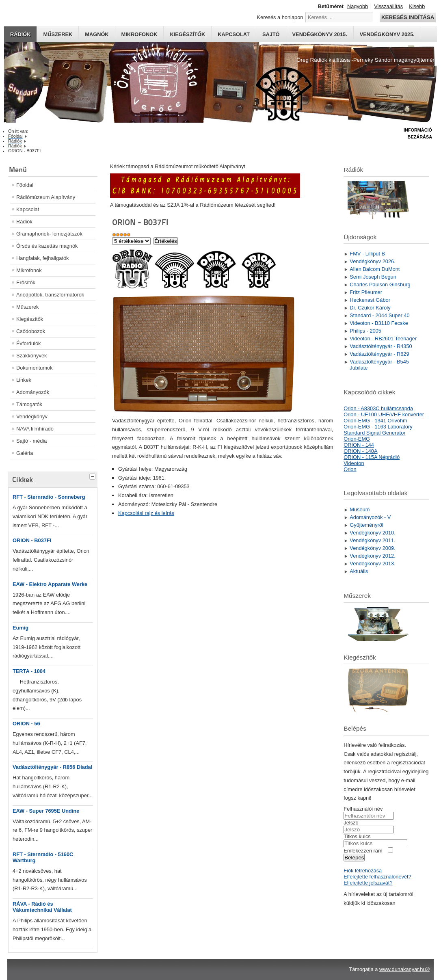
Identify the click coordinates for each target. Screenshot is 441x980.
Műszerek (58, 34)
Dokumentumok (35, 368)
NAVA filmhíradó (35, 429)
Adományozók (33, 392)
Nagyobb (358, 6)
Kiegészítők (187, 34)
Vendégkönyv (32, 416)
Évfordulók (28, 343)
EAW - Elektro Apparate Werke (50, 584)
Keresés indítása (408, 17)
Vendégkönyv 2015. (320, 34)
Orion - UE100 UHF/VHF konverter (384, 414)
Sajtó (271, 34)
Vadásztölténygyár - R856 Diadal (52, 767)
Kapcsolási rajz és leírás (146, 513)
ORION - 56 (26, 724)
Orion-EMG (357, 439)
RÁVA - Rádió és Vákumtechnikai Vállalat (42, 907)
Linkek (24, 380)
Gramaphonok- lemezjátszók (49, 234)
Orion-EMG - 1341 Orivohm (375, 421)
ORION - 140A (360, 451)
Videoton (354, 463)
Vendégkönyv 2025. (387, 34)
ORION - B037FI (32, 540)
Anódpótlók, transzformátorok (50, 295)
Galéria (25, 453)
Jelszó (351, 823)
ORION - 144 (359, 445)
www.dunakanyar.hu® (404, 969)
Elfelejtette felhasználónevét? (377, 877)
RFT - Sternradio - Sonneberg (49, 497)
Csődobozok (31, 331)
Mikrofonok (139, 34)
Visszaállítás (388, 6)
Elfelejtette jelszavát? (368, 883)
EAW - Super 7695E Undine (46, 811)
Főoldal (25, 185)
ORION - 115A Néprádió (372, 457)
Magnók (97, 34)
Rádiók (20, 34)
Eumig (21, 628)
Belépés (354, 858)
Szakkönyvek (31, 356)
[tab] (93, 476)
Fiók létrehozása (363, 871)
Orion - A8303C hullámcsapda (378, 408)
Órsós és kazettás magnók (47, 246)
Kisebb (417, 6)
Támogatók (29, 404)
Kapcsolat (234, 34)
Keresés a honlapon (280, 17)
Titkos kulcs (357, 836)
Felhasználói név (363, 809)
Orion (350, 469)
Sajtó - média (31, 441)
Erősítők (26, 282)
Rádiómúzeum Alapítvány (46, 197)
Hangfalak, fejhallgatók (42, 258)
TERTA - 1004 (29, 671)
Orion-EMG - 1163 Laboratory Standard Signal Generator (378, 430)
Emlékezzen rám (363, 851)
